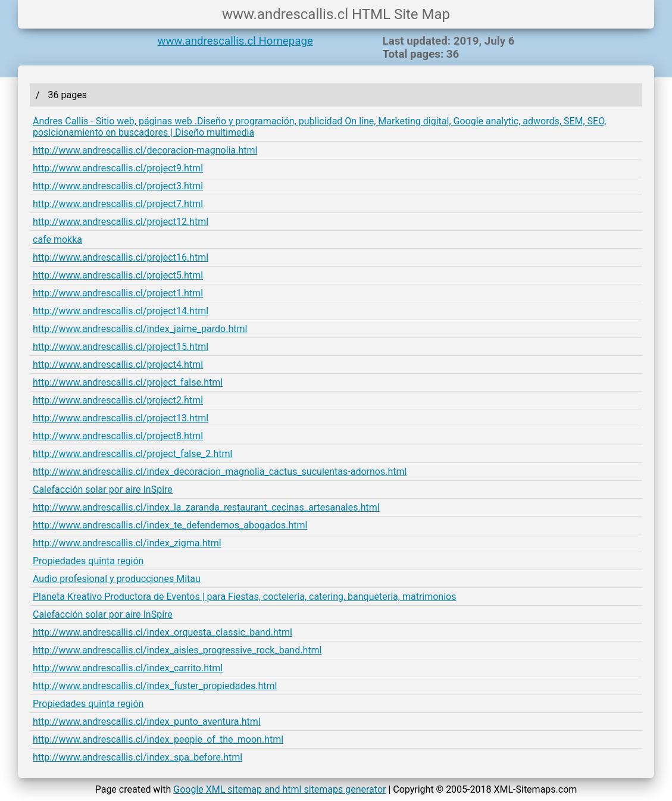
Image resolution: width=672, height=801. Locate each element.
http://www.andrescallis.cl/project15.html (121, 347)
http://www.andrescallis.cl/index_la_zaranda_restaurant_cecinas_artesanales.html (206, 507)
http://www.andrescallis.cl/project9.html (118, 168)
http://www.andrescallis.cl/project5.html (118, 275)
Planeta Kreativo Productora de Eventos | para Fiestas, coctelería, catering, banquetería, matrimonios (244, 597)
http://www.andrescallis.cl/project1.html (118, 293)
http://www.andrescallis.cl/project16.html (121, 257)
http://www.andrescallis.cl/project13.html (121, 418)
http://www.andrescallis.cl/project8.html (118, 436)
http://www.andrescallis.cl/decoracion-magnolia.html (145, 150)
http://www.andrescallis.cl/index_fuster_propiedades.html (155, 686)
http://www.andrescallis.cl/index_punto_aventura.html (147, 722)
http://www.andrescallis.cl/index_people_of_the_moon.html (158, 739)
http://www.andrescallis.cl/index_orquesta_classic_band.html (162, 632)
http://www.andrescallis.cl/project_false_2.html (132, 454)
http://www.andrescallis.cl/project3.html (118, 186)
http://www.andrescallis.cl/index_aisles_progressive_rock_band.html (177, 650)
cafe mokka (57, 240)
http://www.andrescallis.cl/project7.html (118, 204)
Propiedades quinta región (88, 561)
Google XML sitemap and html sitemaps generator (279, 789)
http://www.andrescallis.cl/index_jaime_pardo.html (140, 329)
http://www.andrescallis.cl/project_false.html (128, 382)
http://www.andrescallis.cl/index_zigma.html (127, 543)
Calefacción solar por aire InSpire (103, 489)
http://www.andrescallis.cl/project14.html (121, 311)
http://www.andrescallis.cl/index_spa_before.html (137, 757)
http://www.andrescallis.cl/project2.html (118, 400)
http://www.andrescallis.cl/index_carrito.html (128, 668)
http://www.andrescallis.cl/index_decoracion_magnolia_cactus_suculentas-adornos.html (220, 472)
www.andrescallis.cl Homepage (235, 41)
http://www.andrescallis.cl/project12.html (121, 222)
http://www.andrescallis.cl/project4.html (118, 364)
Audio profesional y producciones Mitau (117, 579)
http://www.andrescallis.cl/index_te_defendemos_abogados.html (170, 525)
